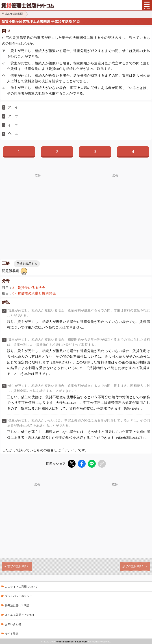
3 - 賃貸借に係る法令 (29, 288)
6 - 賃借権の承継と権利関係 (34, 293)
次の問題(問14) (134, 566)
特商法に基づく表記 (17, 605)
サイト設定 (12, 633)
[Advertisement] (38, 209)
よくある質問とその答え (20, 614)
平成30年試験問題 (13, 14)
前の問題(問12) (18, 566)
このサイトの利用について (21, 586)
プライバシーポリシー (18, 596)
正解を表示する (27, 264)
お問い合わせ (13, 624)
